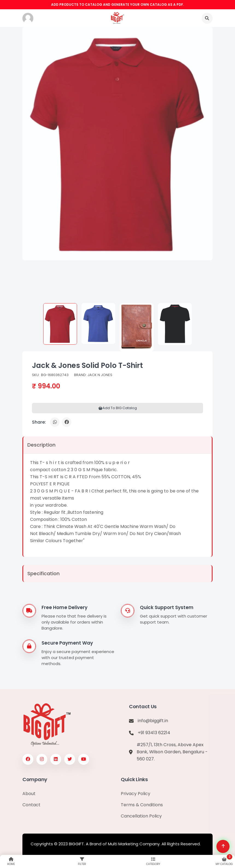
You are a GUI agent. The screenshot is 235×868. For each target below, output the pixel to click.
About (29, 794)
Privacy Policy (136, 794)
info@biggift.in (153, 721)
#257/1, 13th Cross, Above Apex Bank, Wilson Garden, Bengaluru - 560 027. (172, 752)
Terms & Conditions (142, 805)
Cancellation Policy (141, 816)
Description (41, 445)
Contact (31, 805)
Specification (43, 573)
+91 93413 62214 (154, 733)
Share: (39, 422)
